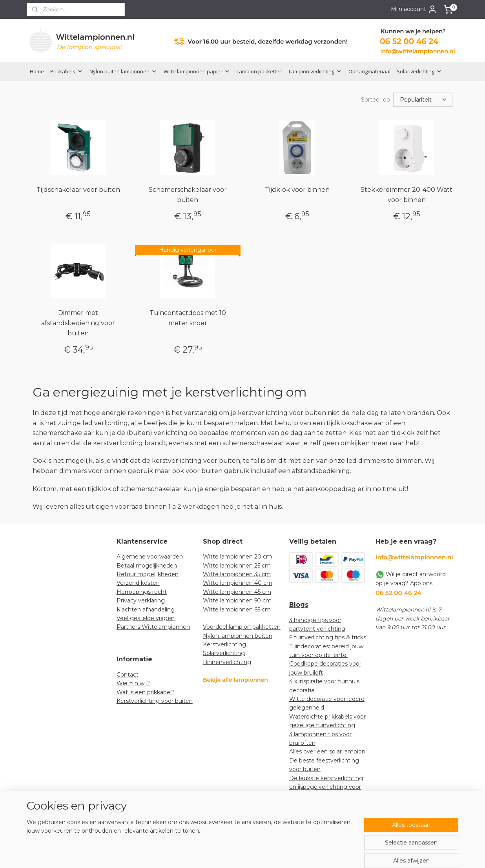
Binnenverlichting (227, 662)
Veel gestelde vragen (146, 618)
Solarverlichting (224, 653)
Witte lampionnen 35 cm (237, 574)
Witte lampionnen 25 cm (237, 566)
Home (37, 71)
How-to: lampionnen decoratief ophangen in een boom (327, 813)
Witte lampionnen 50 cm (237, 601)
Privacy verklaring (141, 601)
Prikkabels (67, 71)
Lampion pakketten (260, 71)
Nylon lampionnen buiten (238, 636)
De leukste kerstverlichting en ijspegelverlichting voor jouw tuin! (326, 787)
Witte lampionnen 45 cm (237, 592)
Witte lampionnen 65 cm (237, 610)
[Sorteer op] (423, 100)
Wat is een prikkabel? (146, 692)
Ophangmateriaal (369, 71)
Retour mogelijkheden (148, 574)
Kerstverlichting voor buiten (155, 701)
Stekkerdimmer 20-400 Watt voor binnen (407, 195)
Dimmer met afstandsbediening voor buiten (78, 323)
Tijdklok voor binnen (297, 190)
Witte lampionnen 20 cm (237, 557)
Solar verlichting (419, 71)
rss (233, 853)
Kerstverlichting (224, 644)
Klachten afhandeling (146, 610)
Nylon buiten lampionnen (123, 71)
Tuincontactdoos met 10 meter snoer (188, 318)
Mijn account (414, 9)
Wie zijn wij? (133, 683)
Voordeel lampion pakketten (242, 627)
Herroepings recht (142, 592)
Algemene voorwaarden (150, 557)
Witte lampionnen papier (197, 71)
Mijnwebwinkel (331, 853)
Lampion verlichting (315, 71)
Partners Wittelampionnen (153, 627)
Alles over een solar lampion (327, 752)
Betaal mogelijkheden (147, 566)
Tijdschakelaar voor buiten (78, 190)
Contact (128, 675)
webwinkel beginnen (262, 853)
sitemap (219, 853)
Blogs (299, 605)
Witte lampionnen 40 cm (238, 583)
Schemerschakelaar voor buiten (188, 195)
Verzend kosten (138, 583)
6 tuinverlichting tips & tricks (328, 637)
